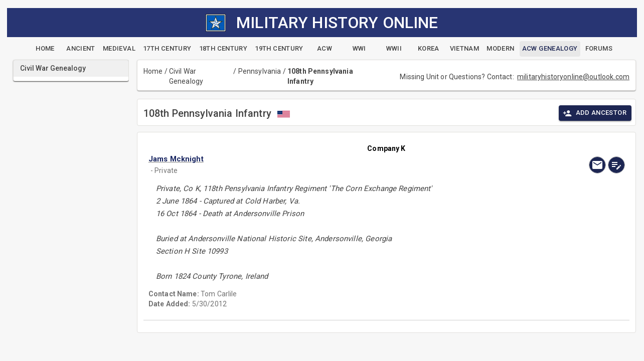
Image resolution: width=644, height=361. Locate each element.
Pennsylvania (260, 71)
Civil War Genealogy (186, 76)
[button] (315, 159)
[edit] (616, 165)
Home (153, 71)
